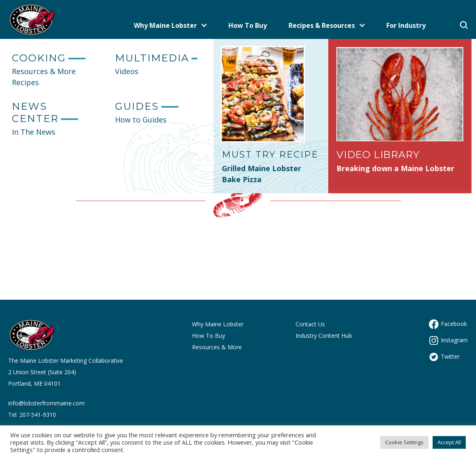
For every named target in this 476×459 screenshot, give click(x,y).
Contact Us (310, 324)
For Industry (406, 25)
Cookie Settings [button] (404, 442)
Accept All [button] (449, 442)
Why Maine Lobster (170, 25)
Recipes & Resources (327, 25)
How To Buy (248, 25)
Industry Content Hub (324, 336)
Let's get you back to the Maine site (238, 133)
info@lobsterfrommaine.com (46, 403)
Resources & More (217, 347)
